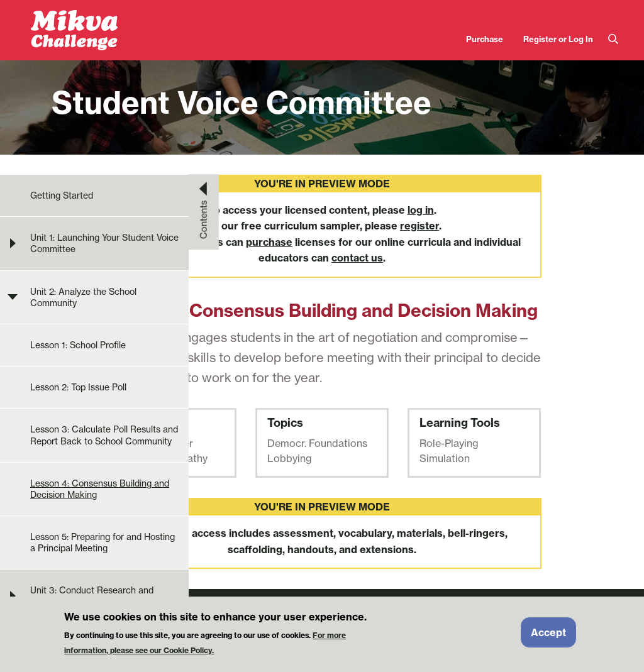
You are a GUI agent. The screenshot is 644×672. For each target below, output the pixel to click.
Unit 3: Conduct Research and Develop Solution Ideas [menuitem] (92, 596)
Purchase (485, 39)
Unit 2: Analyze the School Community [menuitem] (83, 297)
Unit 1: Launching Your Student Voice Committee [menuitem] (104, 243)
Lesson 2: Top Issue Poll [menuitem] (78, 387)
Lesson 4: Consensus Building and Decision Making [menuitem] (100, 489)
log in (421, 210)
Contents (204, 219)
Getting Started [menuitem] (62, 196)
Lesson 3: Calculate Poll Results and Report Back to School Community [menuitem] (104, 435)
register (419, 226)
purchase (269, 242)
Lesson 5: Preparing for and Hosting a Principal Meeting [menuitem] (103, 543)
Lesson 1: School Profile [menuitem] (78, 345)
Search (613, 39)
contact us (357, 258)
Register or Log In (558, 39)
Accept (548, 634)
